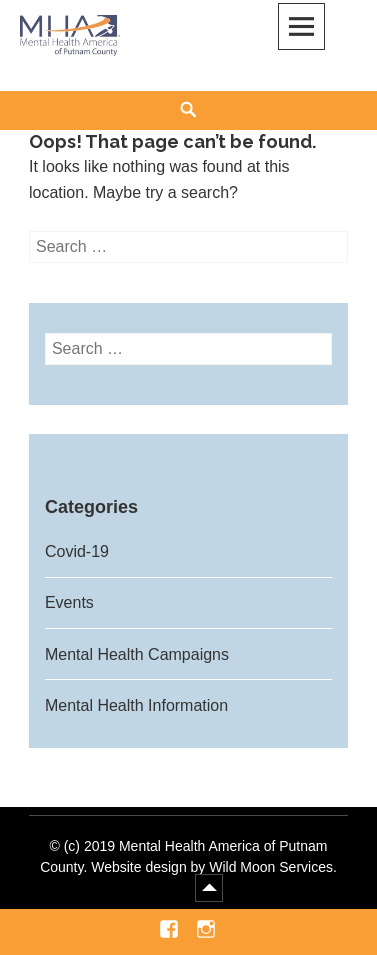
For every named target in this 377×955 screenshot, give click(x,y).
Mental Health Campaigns (137, 654)
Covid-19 (77, 551)
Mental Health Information (136, 705)
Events (69, 602)
